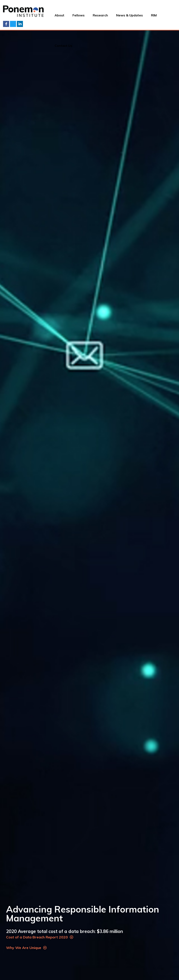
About (59, 15)
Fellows (79, 15)
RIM (154, 15)
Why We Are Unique (26, 948)
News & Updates (129, 15)
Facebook (6, 24)
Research (100, 15)
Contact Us (63, 46)
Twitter (13, 24)
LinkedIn (20, 24)
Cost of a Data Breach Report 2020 (40, 937)
